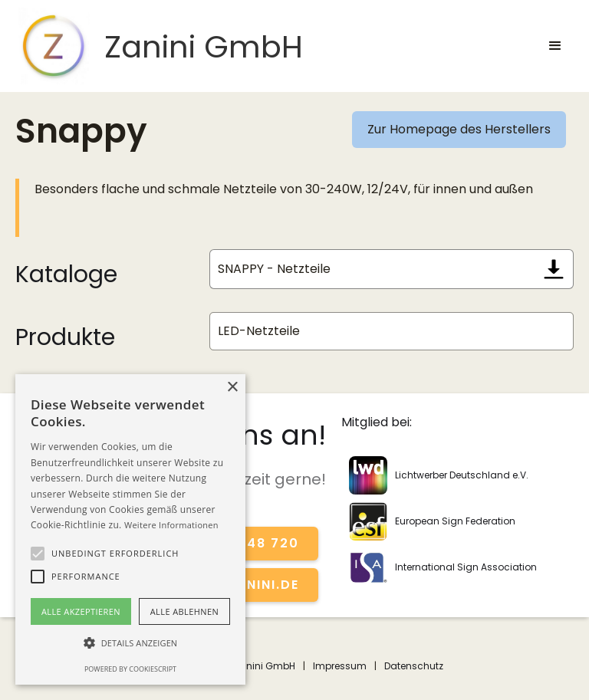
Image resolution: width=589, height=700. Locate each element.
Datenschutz (414, 666)
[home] (159, 46)
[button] (555, 46)
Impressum (340, 666)
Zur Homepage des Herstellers (459, 129)
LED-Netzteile (259, 331)
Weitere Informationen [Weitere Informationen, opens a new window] (171, 525)
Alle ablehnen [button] (184, 611)
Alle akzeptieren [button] (81, 611)
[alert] (130, 529)
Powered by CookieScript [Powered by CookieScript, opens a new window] (130, 669)
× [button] (232, 388)
